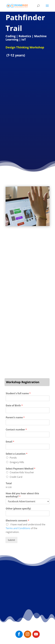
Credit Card (16, 477)
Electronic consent (17, 521)
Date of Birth (14, 406)
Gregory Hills (17, 462)
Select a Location (17, 454)
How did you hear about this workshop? (22, 495)
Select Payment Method (21, 469)
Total (9, 483)
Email (10, 442)
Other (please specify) (18, 509)
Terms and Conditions (18, 528)
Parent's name (15, 417)
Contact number (16, 430)
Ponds (13, 458)
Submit (11, 540)
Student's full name (18, 393)
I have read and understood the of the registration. (26, 528)
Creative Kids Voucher (22, 472)
